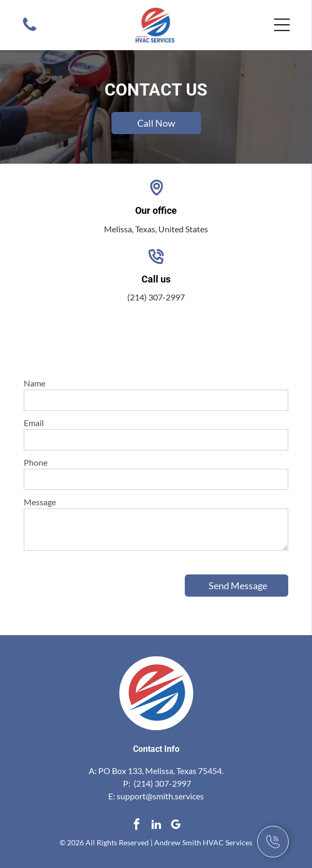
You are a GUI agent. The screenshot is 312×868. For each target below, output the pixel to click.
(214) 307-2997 (156, 297)
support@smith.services (160, 796)
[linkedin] (156, 826)
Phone (36, 462)
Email (34, 423)
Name (35, 383)
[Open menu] (282, 25)
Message (40, 502)
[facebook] (137, 826)
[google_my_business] (176, 826)
